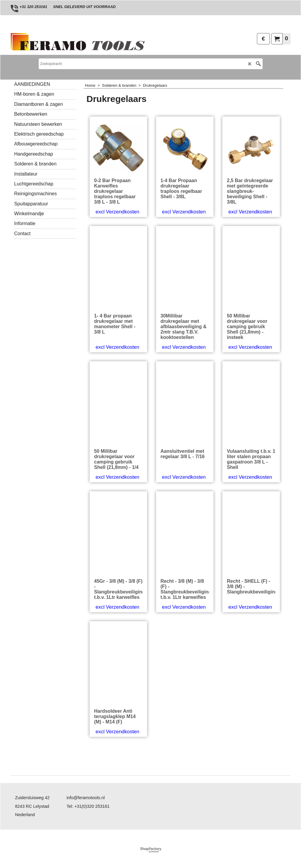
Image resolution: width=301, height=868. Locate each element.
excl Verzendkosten (117, 238)
